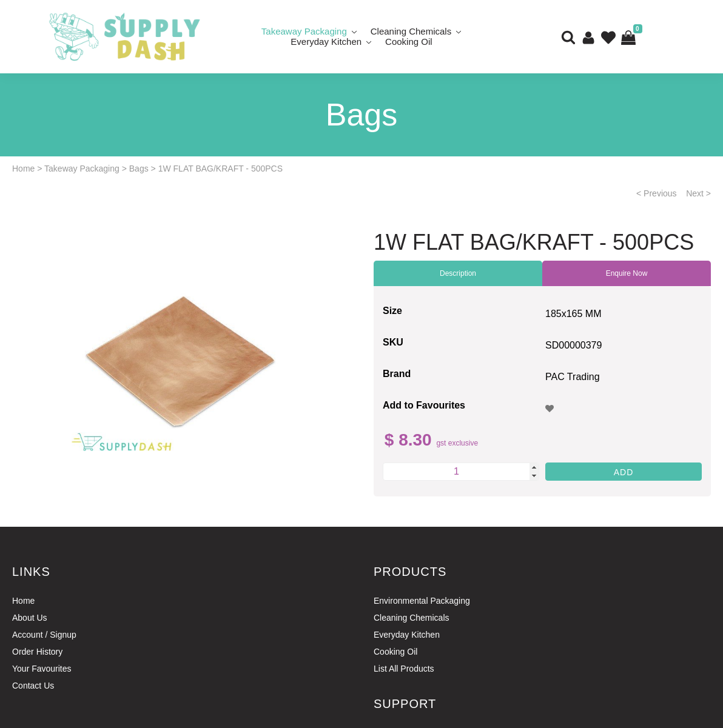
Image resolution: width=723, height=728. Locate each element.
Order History (37, 652)
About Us (30, 618)
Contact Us (33, 686)
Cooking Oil (409, 42)
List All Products (404, 669)
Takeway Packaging (82, 169)
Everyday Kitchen (326, 42)
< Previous (657, 193)
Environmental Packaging (422, 601)
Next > (698, 193)
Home (23, 169)
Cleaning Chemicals (412, 618)
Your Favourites (42, 669)
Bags (139, 169)
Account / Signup (44, 635)
